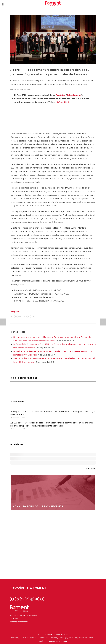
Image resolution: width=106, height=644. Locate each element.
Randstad (61, 95)
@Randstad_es (74, 95)
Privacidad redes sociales (57, 641)
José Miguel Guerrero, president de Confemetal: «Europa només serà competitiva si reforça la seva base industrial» (53, 413)
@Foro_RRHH (63, 102)
